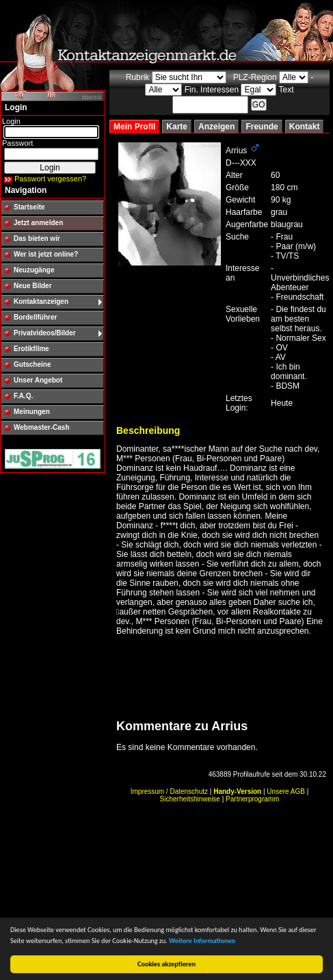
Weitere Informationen (202, 941)
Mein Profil (134, 127)
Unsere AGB (286, 791)
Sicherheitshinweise (190, 799)
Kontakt (305, 127)
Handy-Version (237, 791)
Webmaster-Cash (42, 427)
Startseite (29, 207)
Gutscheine (32, 364)
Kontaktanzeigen (41, 301)
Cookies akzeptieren (166, 964)
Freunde (262, 127)
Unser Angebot (38, 380)
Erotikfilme (31, 349)
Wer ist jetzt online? (46, 254)
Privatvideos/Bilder (45, 333)
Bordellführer (35, 317)
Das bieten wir (37, 238)
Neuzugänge (34, 270)
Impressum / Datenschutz (169, 791)
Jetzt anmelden (38, 223)
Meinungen (32, 412)
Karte (177, 127)
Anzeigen (216, 127)
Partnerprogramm (252, 799)
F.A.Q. (23, 396)
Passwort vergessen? (50, 179)
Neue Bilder (33, 286)
